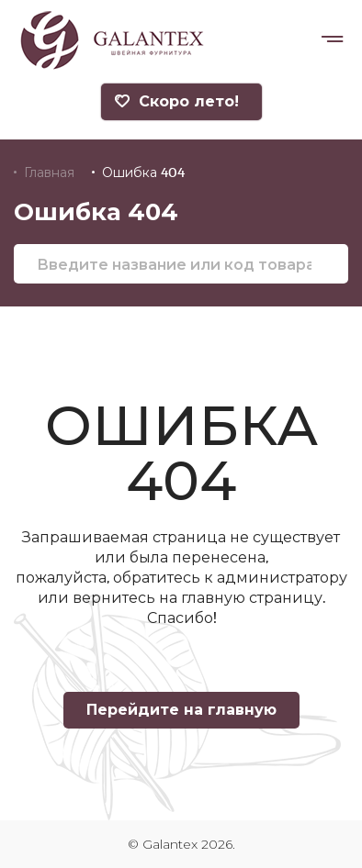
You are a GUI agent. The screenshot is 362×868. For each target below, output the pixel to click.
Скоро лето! (177, 101)
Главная (49, 172)
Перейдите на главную (181, 710)
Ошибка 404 (143, 172)
